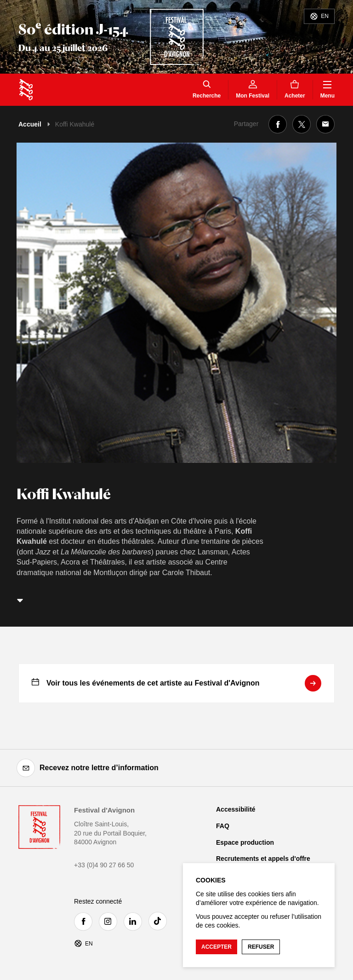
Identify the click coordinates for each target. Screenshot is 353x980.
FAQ (223, 826)
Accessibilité (236, 809)
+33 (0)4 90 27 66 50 (104, 865)
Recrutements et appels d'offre (263, 859)
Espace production (245, 842)
